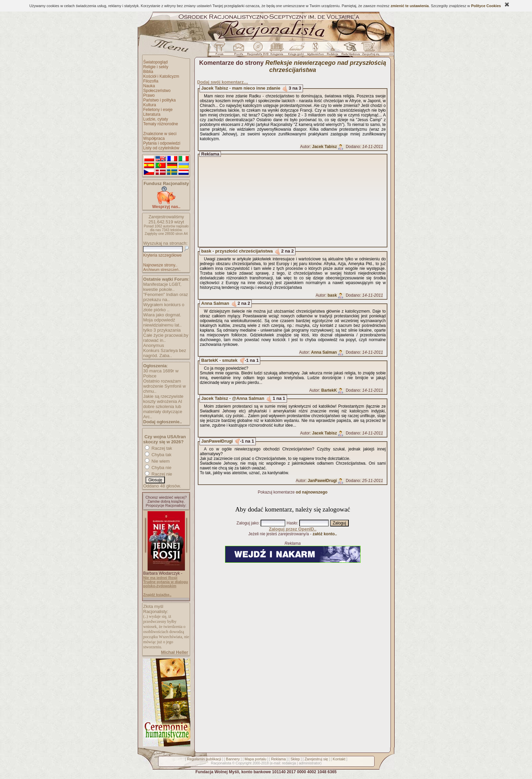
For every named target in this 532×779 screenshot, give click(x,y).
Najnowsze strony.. (160, 265)
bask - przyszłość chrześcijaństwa (237, 251)
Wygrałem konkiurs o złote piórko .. (164, 307)
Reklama (278, 759)
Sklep (295, 759)
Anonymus (154, 345)
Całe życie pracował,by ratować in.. (166, 338)
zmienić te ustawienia (410, 6)
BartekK (329, 390)
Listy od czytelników (161, 148)
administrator (310, 763)
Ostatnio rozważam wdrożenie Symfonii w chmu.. (165, 386)
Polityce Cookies (486, 6)
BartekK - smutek (219, 360)
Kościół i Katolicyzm (161, 76)
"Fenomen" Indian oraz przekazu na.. (166, 297)
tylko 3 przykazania (162, 330)
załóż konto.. (325, 534)
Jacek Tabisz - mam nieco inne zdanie (241, 88)
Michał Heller (174, 652)
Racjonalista (221, 763)
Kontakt (339, 759)
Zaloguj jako (248, 523)
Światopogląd (155, 62)
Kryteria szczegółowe (162, 255)
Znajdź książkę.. (157, 595)
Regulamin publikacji (204, 759)
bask (332, 295)
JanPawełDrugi (217, 441)
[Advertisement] (299, 201)
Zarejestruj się (316, 759)
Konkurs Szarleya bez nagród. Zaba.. (165, 353)
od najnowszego (312, 492)
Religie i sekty (156, 67)
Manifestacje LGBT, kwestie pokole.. (162, 287)
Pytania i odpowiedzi (162, 143)
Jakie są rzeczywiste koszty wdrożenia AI (163, 399)
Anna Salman (215, 303)
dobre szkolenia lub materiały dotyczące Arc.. (163, 412)
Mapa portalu (255, 759)
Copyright (243, 763)
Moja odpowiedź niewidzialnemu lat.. (162, 322)
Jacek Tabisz (325, 147)
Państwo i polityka (159, 100)
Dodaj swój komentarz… (223, 82)
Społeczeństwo (157, 91)
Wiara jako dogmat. (162, 315)
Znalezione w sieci (160, 134)
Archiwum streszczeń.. (162, 270)
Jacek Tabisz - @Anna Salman (233, 398)
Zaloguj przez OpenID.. (292, 529)
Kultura (150, 105)
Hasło (292, 523)
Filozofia (151, 81)
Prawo (149, 95)
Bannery (233, 759)
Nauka (149, 86)
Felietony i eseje (158, 110)
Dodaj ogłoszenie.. (163, 422)
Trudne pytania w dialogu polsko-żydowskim (166, 584)
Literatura (152, 114)
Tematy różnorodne (161, 124)
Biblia (148, 72)
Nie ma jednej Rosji (160, 578)
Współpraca (154, 138)
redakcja (289, 763)
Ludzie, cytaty (156, 119)
